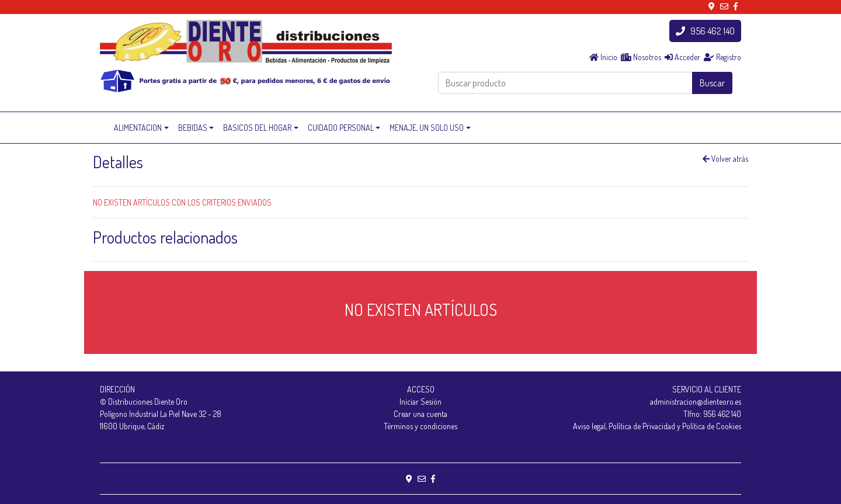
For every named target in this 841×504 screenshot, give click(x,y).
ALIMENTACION (138, 128)
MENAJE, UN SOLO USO (427, 128)
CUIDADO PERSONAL (341, 128)
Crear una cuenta (420, 414)
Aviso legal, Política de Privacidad (624, 426)
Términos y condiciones (420, 426)
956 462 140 (705, 31)
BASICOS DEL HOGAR (257, 128)
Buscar (712, 83)
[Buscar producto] (565, 83)
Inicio (603, 57)
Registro (722, 57)
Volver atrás (725, 159)
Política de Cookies (712, 426)
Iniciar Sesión (420, 402)
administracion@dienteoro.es (696, 402)
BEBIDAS (193, 128)
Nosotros (641, 57)
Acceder (682, 57)
